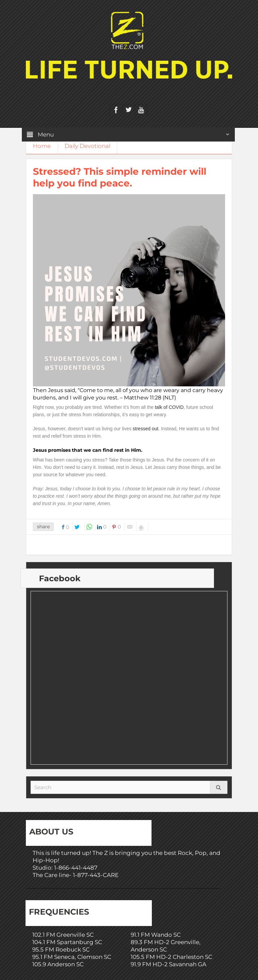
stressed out (145, 429)
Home (42, 146)
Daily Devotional (87, 146)
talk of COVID (169, 407)
